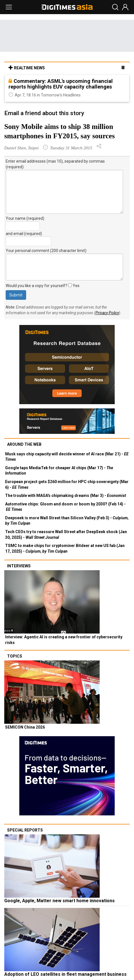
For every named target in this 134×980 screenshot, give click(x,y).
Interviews (19, 566)
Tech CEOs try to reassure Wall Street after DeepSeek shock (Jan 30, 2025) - (66, 535)
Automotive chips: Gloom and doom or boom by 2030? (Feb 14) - (65, 507)
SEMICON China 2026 (25, 727)
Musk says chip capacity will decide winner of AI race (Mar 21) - (67, 457)
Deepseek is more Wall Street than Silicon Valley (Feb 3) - (67, 521)
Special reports (25, 830)
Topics (15, 656)
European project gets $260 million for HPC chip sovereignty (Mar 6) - (67, 484)
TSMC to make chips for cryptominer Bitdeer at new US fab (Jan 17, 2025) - (65, 548)
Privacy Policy (107, 313)
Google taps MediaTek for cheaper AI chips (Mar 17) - (59, 471)
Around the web (24, 444)
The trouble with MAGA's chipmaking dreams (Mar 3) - (66, 496)
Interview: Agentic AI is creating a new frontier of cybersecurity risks (64, 640)
